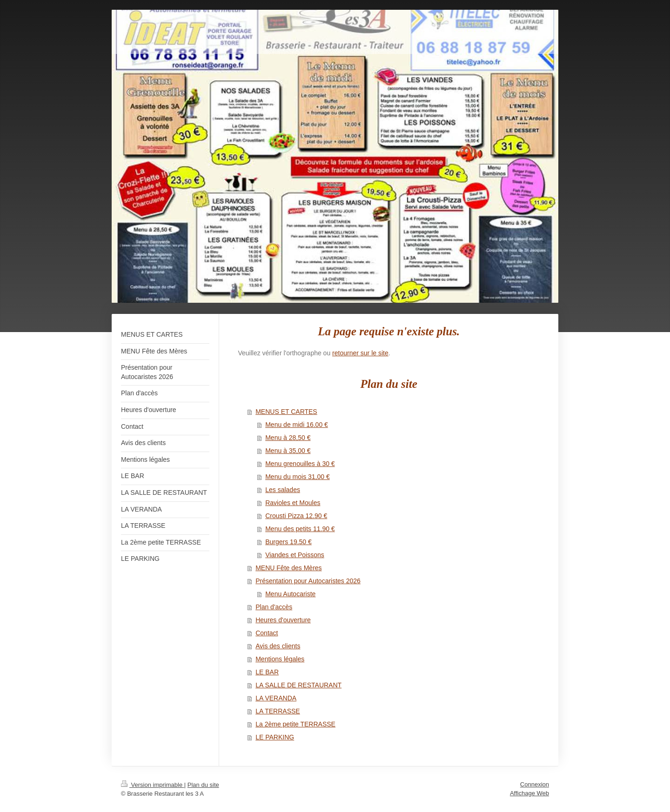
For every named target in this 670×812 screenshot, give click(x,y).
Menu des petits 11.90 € (300, 529)
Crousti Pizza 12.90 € (296, 516)
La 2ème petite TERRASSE (295, 724)
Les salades (283, 490)
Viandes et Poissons (295, 555)
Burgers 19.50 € (288, 542)
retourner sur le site (360, 353)
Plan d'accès (274, 607)
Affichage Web (529, 793)
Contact (267, 633)
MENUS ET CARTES (286, 412)
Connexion (535, 784)
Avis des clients (278, 646)
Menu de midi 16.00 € (297, 425)
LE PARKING (275, 737)
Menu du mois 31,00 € (298, 477)
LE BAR (267, 672)
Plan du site (203, 785)
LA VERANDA (276, 698)
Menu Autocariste (290, 594)
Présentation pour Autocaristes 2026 (308, 581)
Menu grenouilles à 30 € (300, 464)
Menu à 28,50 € (288, 438)
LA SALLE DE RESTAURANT (298, 685)
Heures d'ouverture (283, 620)
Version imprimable (153, 785)
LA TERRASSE (278, 711)
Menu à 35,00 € (288, 451)
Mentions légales (280, 659)
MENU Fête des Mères (288, 568)
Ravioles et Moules (293, 503)
